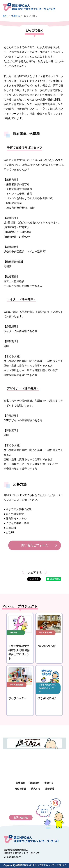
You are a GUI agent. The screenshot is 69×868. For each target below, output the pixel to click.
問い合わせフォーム (35, 545)
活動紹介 (35, 783)
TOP (5, 16)
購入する (36, 789)
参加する (16, 16)
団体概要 (20, 783)
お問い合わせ (21, 818)
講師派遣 (50, 789)
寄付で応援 (20, 789)
